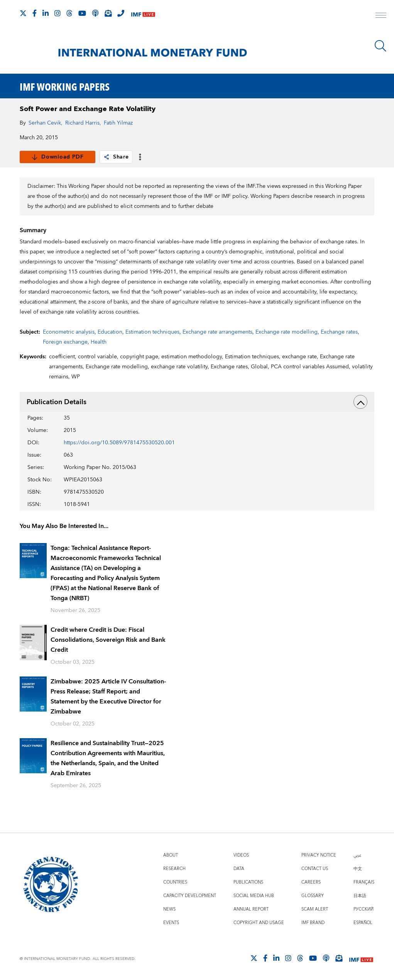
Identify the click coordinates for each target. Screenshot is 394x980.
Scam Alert (315, 909)
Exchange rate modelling (287, 332)
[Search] (380, 46)
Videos (241, 855)
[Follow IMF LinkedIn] (46, 13)
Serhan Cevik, (46, 123)
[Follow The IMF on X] (23, 13)
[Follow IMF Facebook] (35, 13)
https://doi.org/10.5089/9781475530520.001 (119, 443)
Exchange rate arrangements (217, 332)
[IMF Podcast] (95, 13)
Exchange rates (339, 332)
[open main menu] (381, 16)
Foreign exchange (65, 342)
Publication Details (197, 402)
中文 (358, 869)
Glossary (313, 896)
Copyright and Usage (259, 923)
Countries (175, 882)
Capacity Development (190, 896)
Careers (311, 882)
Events (171, 923)
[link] (107, 157)
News (169, 909)
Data (239, 869)
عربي (357, 855)
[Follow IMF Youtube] (82, 13)
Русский (364, 909)
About (171, 855)
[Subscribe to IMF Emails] (108, 13)
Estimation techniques (152, 332)
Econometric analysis (69, 332)
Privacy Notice (319, 855)
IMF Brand (313, 923)
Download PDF (57, 157)
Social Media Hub (254, 896)
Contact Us (315, 869)
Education (110, 332)
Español (363, 923)
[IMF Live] (143, 14)
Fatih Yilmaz (118, 123)
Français (364, 882)
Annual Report (251, 909)
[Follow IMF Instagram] (57, 13)
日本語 (360, 896)
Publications (248, 882)
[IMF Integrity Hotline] (121, 13)
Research (174, 869)
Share (116, 157)
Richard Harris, (83, 123)
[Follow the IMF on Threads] (69, 13)
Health (99, 342)
